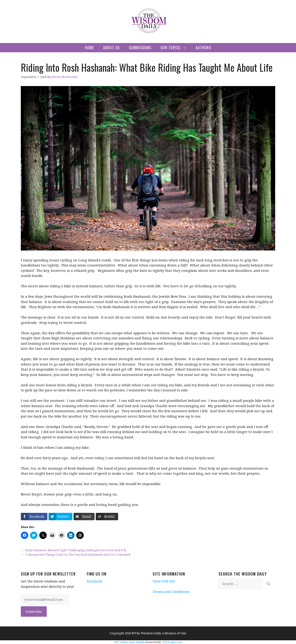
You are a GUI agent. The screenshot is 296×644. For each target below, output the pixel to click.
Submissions (140, 48)
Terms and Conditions (171, 591)
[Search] (269, 584)
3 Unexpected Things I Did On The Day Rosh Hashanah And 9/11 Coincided (78, 554)
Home (89, 48)
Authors (203, 48)
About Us (111, 48)
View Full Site (164, 581)
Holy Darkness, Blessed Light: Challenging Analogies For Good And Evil (76, 550)
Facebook (94, 581)
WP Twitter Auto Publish (129, 642)
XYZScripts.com (172, 642)
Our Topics (176, 48)
